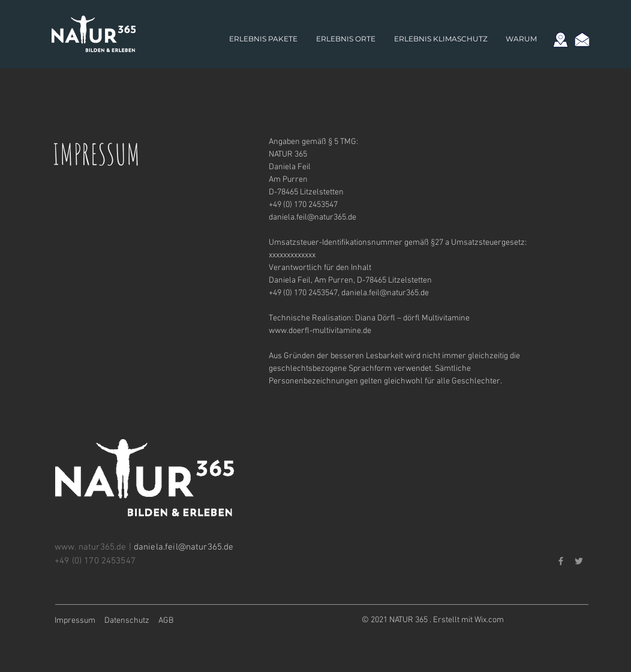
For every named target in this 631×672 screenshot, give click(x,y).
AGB (166, 621)
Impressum (75, 621)
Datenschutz (127, 621)
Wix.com (489, 620)
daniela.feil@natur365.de (313, 217)
